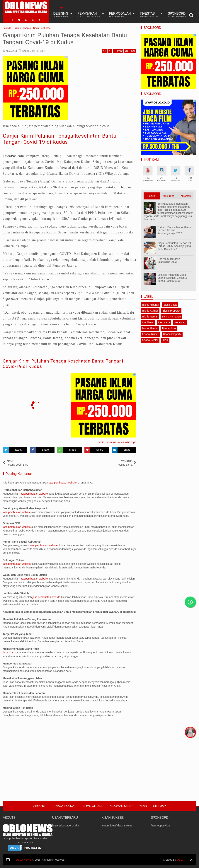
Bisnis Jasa (170, 305)
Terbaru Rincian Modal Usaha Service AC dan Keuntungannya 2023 (174, 230)
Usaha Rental (150, 340)
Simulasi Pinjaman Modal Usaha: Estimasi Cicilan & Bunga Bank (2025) (172, 278)
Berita (101, 442)
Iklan (143, 806)
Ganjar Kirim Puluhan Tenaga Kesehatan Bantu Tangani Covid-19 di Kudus (60, 139)
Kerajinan (180, 322)
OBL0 (180, 860)
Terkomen (185, 196)
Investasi (149, 15)
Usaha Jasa (169, 328)
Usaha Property (172, 334)
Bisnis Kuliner (150, 311)
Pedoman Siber (121, 806)
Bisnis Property (171, 311)
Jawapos (111, 442)
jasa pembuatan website (63, 483)
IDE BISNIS (60, 15)
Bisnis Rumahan (171, 317)
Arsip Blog (169, 196)
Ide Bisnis (148, 322)
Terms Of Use (92, 806)
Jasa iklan (9, 652)
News (121, 442)
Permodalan (120, 15)
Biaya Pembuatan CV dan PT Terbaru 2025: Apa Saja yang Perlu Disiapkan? (174, 246)
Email (130, 51)
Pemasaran (89, 15)
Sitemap (159, 806)
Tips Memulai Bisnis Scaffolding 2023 (169, 260)
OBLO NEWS (24, 860)
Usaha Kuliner (150, 334)
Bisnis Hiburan (151, 305)
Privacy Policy (63, 806)
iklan (165, 340)
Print (118, 51)
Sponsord (177, 15)
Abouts (39, 806)
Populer (152, 196)
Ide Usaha (164, 322)
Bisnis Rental (150, 317)
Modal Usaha (150, 328)
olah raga (131, 442)
